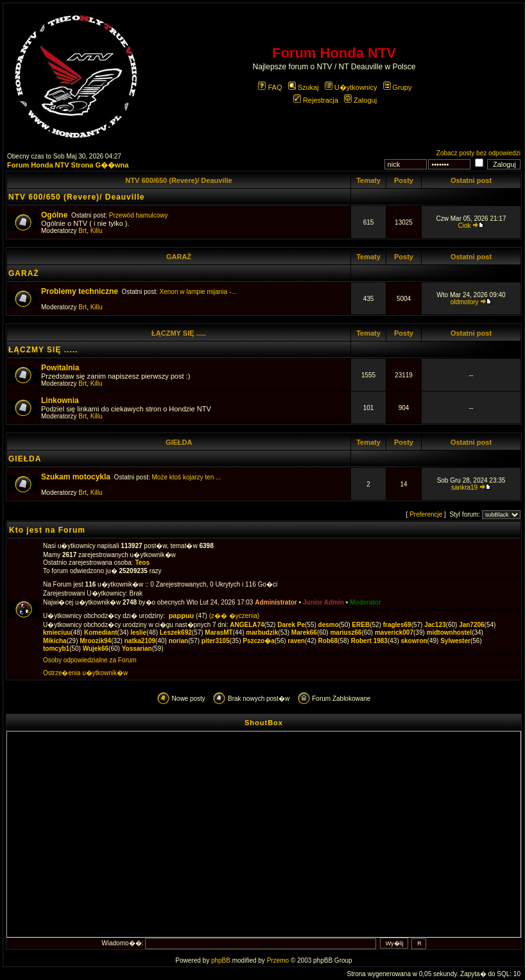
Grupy (398, 87)
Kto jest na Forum (47, 530)
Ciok (465, 226)
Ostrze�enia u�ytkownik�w (85, 673)
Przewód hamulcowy (139, 215)
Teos (142, 563)
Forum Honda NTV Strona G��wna (68, 165)
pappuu (182, 615)
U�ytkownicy (351, 87)
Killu (97, 231)
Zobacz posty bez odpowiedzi (478, 153)
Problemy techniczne (80, 291)
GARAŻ (179, 257)
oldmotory (465, 302)
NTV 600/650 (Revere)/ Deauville (178, 180)
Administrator (276, 602)
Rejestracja (316, 100)
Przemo (278, 960)
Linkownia (60, 400)
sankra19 (464, 487)
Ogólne (54, 215)
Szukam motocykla (76, 477)
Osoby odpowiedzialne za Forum (90, 660)
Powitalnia (60, 368)
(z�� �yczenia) (234, 616)
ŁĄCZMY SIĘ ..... (179, 333)
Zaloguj (360, 100)
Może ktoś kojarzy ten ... (187, 477)
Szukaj (304, 87)
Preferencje (426, 514)
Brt (82, 231)
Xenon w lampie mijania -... (198, 292)
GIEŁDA (179, 442)
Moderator (366, 602)
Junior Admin (323, 602)
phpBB (221, 960)
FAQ (270, 87)
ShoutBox (264, 723)
